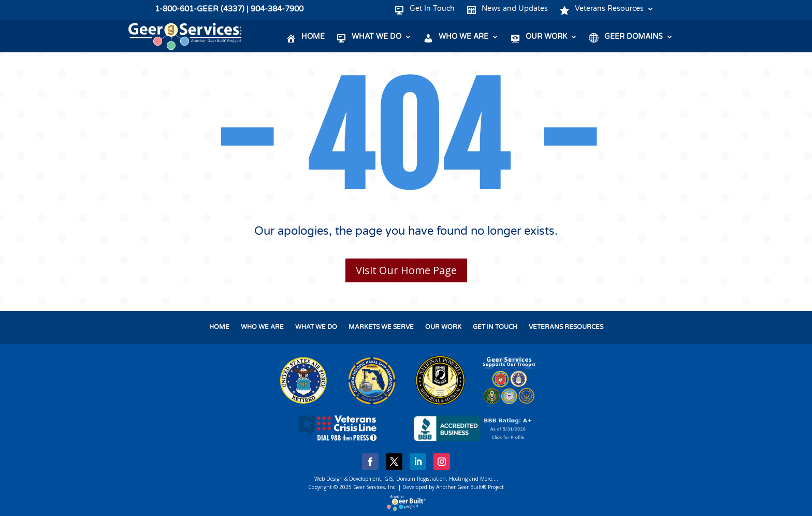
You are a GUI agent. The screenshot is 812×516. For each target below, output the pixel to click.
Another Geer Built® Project (470, 487)
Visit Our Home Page (406, 270)
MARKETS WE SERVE (381, 327)
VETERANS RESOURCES (566, 327)
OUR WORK (443, 327)
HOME (219, 327)
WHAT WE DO (316, 327)
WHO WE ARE (262, 327)
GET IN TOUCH (495, 327)
